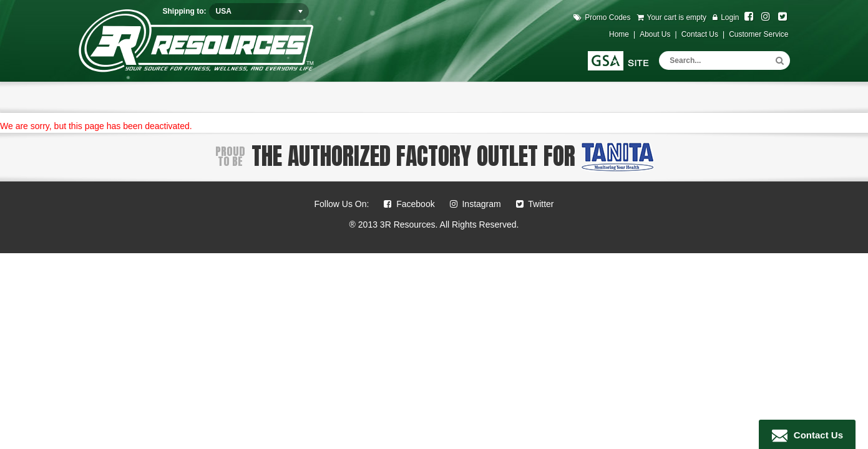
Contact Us (815, 435)
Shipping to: (185, 11)
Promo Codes (607, 17)
